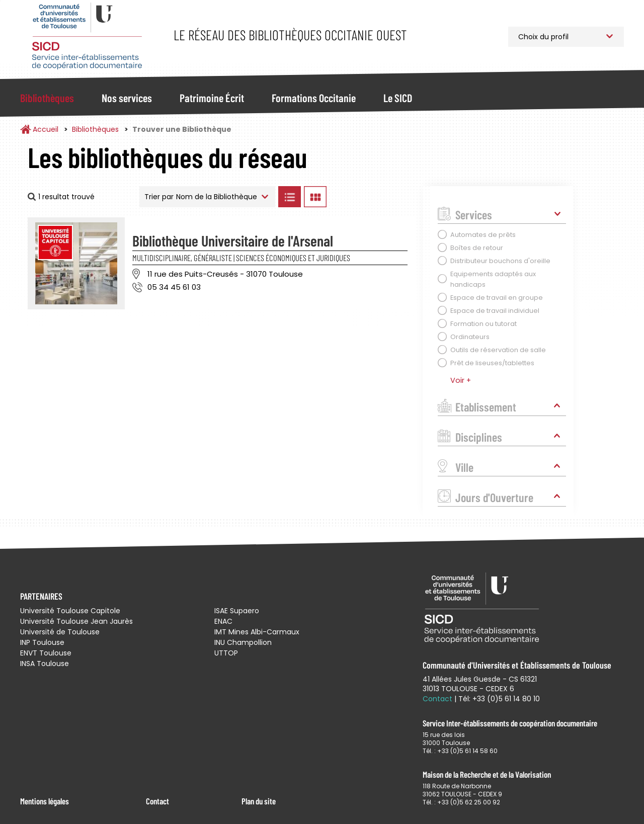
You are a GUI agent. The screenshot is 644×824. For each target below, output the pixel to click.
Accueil (46, 129)
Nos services (127, 98)
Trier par (159, 197)
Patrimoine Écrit (212, 98)
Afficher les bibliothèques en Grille (315, 197)
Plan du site (259, 801)
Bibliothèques (47, 98)
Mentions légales (45, 801)
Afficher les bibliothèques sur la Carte (372, 197)
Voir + (461, 380)
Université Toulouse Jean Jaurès (76, 621)
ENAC (223, 621)
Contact (157, 801)
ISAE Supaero (237, 611)
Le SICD (398, 98)
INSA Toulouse (45, 664)
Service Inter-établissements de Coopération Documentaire (87, 36)
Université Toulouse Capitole (70, 611)
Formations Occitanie (314, 98)
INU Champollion (243, 642)
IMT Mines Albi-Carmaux (257, 632)
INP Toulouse (42, 642)
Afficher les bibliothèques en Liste (289, 197)
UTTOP (226, 653)
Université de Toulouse (60, 632)
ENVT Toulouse (46, 653)
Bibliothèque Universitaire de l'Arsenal (233, 240)
